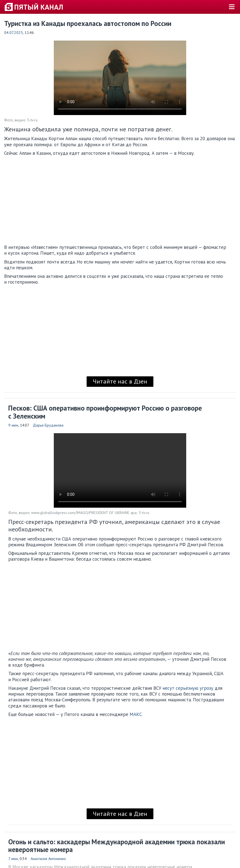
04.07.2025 (14, 33)
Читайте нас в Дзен (120, 381)
